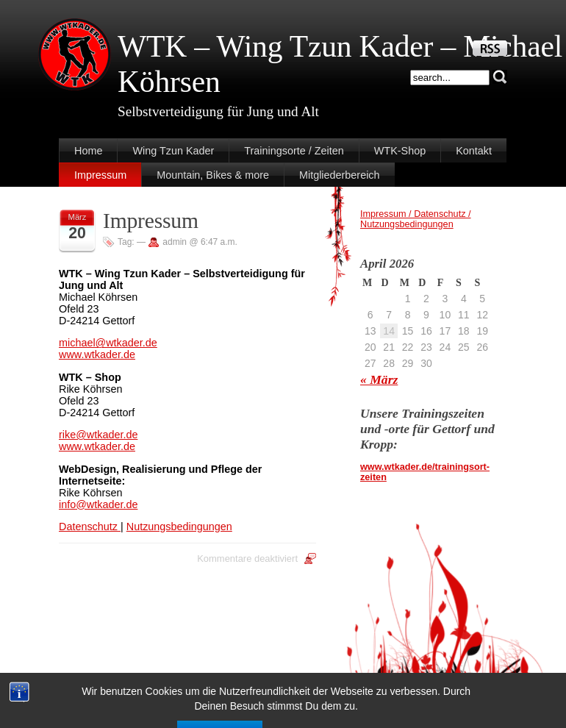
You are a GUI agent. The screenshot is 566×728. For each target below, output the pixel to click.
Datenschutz (90, 527)
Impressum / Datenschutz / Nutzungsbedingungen (416, 219)
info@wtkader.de (98, 504)
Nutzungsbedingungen (179, 527)
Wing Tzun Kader (173, 151)
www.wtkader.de (97, 354)
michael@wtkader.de (108, 343)
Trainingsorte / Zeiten (294, 151)
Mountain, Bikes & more (213, 175)
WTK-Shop (400, 151)
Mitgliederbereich (340, 175)
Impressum (100, 175)
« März (379, 379)
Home (88, 151)
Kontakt (474, 151)
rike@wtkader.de (98, 435)
